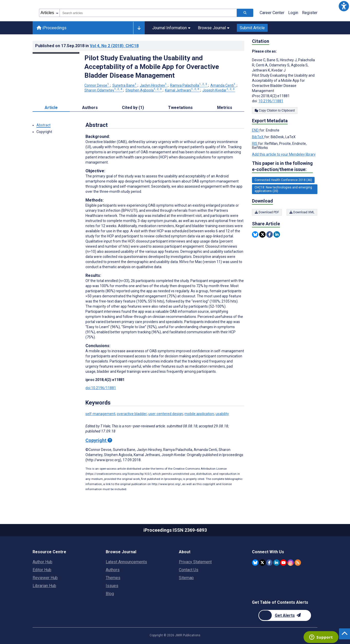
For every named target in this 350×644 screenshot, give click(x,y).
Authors (113, 570)
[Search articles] (245, 13)
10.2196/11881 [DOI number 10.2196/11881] (271, 101)
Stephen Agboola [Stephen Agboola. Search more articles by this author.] (144, 90)
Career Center (272, 13)
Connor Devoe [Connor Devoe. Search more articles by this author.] (97, 85)
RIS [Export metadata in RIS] (255, 144)
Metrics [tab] (225, 108)
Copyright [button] (44, 132)
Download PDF (267, 212)
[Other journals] (139, 28)
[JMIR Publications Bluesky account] (255, 563)
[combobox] (148, 13)
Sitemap (186, 578)
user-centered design (166, 414)
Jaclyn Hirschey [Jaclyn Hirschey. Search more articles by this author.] (154, 85)
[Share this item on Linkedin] (277, 234)
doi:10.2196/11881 (101, 388)
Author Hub (42, 562)
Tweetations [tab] (180, 108)
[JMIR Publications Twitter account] (262, 563)
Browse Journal (214, 28)
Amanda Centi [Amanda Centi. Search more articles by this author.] (223, 85)
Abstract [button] (43, 125)
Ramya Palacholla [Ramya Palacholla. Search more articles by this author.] (189, 85)
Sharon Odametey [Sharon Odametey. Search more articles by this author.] (104, 90)
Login (293, 13)
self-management (100, 414)
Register (310, 13)
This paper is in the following (282, 167)
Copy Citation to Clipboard (275, 110)
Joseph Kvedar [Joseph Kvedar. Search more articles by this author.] (219, 90)
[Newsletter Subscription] (285, 615)
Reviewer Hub (45, 578)
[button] (344, 6)
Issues (112, 586)
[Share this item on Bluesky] (255, 234)
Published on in (87, 46)
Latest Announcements (126, 562)
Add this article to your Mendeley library (284, 154)
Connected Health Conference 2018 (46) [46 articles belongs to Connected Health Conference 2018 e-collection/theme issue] (283, 180)
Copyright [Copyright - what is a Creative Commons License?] (99, 440)
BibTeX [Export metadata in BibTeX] (258, 137)
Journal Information (171, 28)
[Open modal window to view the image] (56, 53)
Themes (113, 578)
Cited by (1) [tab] (133, 108)
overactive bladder (132, 414)
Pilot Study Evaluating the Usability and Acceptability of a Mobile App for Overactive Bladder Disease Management (152, 67)
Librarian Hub (44, 586)
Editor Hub (42, 570)
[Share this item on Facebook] (270, 234)
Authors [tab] (90, 108)
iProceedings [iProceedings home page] (52, 28)
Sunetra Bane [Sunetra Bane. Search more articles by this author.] (125, 85)
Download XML (302, 212)
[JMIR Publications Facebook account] (269, 563)
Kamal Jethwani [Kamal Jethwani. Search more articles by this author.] (182, 90)
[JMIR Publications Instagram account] (291, 563)
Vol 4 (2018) (114, 46)
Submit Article (252, 28)
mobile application (199, 414)
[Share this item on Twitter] (262, 234)
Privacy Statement (195, 562)
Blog (110, 594)
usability (222, 414)
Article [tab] (51, 108)
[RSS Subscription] (298, 563)
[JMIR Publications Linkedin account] (276, 563)
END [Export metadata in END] (256, 130)
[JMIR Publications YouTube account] (283, 563)
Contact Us (189, 570)
